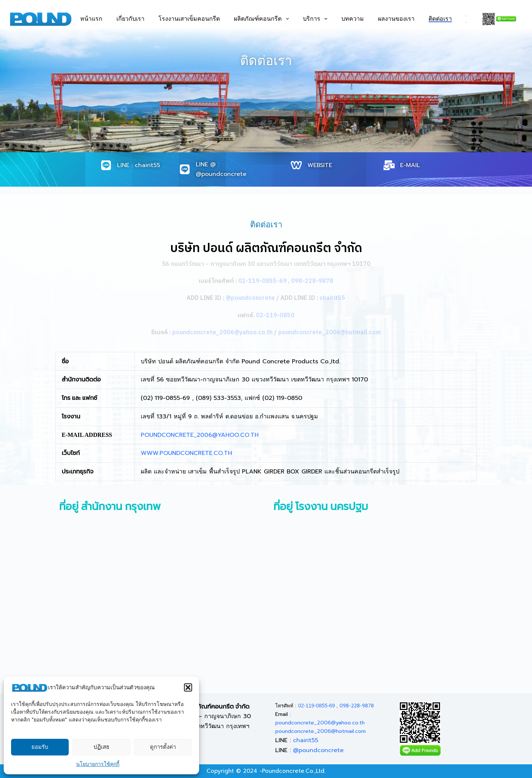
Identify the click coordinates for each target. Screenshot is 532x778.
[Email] (501, 5)
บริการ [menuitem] (315, 19)
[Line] (475, 5)
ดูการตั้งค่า (163, 747)
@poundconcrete (318, 750)
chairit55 (306, 740)
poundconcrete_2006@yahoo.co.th (320, 723)
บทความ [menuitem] (353, 19)
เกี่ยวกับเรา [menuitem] (130, 19)
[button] (188, 687)
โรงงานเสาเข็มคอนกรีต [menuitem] (189, 19)
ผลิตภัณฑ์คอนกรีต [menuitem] (261, 19)
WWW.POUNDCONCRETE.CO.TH (186, 453)
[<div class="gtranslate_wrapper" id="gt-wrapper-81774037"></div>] (466, 19)
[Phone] (488, 5)
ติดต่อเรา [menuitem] (440, 19)
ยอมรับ (40, 747)
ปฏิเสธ (101, 747)
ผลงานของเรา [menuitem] (396, 19)
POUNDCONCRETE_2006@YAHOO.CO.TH (200, 435)
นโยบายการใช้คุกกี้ (98, 764)
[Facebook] (462, 5)
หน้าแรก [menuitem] (91, 19)
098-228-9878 (357, 706)
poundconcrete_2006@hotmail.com (320, 731)
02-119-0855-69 (317, 706)
